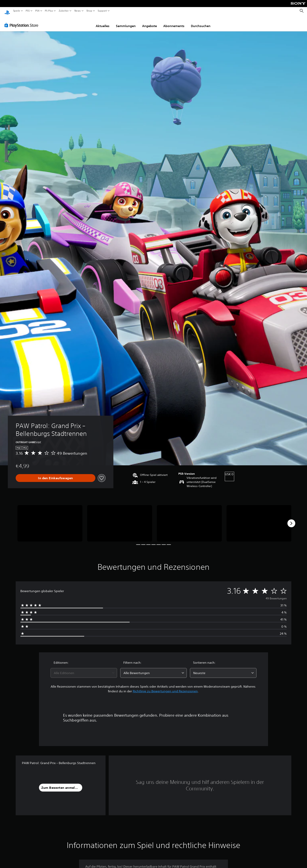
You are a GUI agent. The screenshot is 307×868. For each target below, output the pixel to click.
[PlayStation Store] (22, 21)
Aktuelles (103, 22)
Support (102, 11)
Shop (89, 11)
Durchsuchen (201, 22)
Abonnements (174, 22)
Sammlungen (126, 22)
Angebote (149, 22)
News (78, 11)
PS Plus (49, 11)
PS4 (37, 11)
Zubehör (64, 11)
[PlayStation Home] (7, 11)
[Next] (291, 520)
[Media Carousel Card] (50, 520)
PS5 (28, 11)
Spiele (17, 11)
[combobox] (84, 669)
